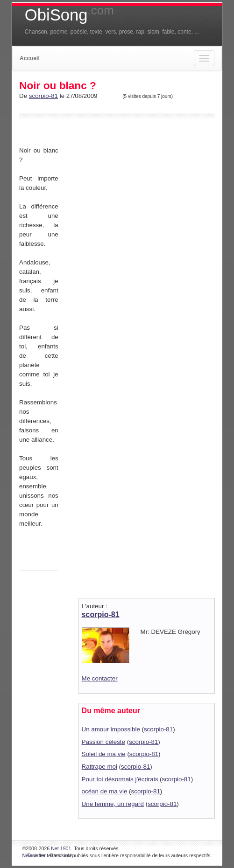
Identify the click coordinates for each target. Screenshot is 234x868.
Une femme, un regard (113, 804)
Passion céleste (103, 742)
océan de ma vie (105, 791)
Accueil (30, 58)
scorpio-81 (43, 96)
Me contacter (100, 678)
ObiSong (69, 15)
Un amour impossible (111, 729)
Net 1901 (61, 848)
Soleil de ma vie (104, 754)
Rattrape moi (99, 767)
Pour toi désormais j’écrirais (120, 779)
